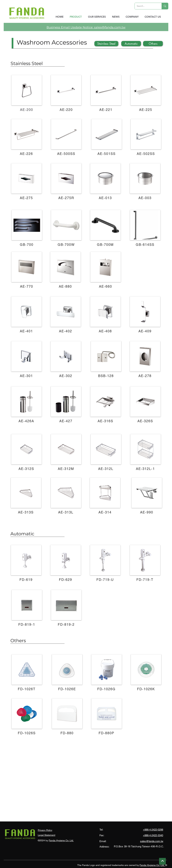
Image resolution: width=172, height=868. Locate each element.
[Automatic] (131, 44)
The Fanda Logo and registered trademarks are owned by (108, 865)
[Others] (153, 44)
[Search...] (146, 6)
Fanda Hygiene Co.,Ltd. (61, 840)
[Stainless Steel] (106, 44)
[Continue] (162, 861)
